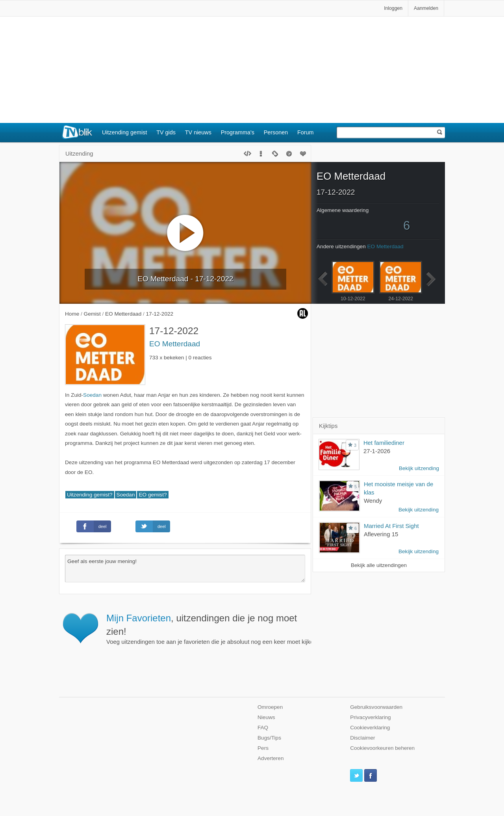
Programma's (238, 132)
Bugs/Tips (269, 738)
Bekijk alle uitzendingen (379, 565)
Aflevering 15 (381, 534)
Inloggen (393, 8)
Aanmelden (426, 8)
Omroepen (270, 707)
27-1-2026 (377, 451)
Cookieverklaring (370, 728)
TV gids (166, 132)
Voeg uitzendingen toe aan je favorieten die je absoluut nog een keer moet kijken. (220, 629)
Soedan (92, 395)
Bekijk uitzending (419, 468)
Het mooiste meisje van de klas (398, 488)
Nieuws (266, 717)
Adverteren (271, 758)
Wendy (373, 501)
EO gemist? (153, 495)
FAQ (263, 728)
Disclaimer (362, 738)
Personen (276, 132)
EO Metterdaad (175, 344)
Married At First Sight (391, 526)
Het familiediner (384, 443)
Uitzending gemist (124, 132)
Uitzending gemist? (90, 495)
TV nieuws (198, 132)
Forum (306, 132)
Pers (263, 748)
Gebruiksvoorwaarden (376, 707)
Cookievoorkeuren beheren (382, 748)
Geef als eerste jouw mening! (185, 569)
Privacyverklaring (371, 717)
